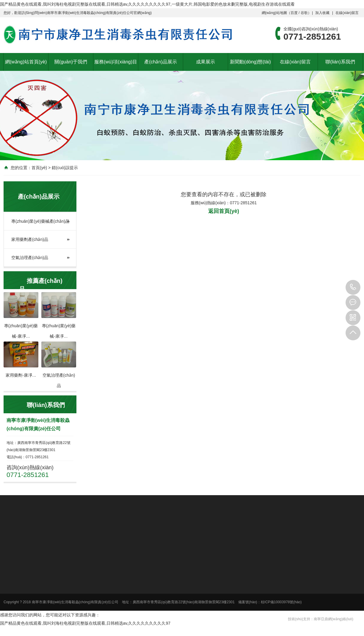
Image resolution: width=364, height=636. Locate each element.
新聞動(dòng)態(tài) (250, 62)
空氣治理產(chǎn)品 (30, 258)
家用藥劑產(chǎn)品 (30, 239)
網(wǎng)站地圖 (274, 13)
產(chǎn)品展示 (160, 62)
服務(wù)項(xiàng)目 (116, 62)
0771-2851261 (353, 287)
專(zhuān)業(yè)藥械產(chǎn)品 (40, 221)
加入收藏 (322, 13)
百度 (294, 13)
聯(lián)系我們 (340, 62)
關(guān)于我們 (71, 62)
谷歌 (304, 13)
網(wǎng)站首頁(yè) (26, 62)
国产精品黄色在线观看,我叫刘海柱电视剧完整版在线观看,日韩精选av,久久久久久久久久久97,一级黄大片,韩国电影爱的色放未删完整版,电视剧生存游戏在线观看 (147, 4)
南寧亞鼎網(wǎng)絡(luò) (334, 619)
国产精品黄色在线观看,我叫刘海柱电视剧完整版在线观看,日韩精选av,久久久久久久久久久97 (85, 623)
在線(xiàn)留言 (347, 13)
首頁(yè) (39, 168)
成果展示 (205, 62)
